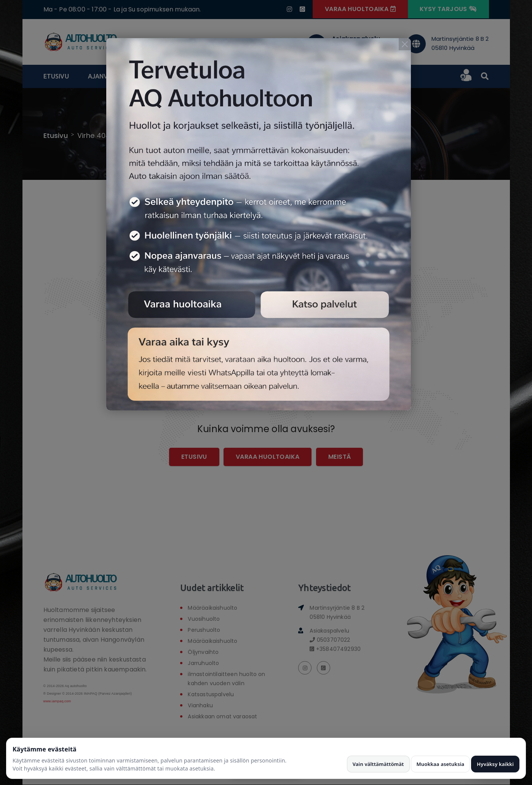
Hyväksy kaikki (495, 764)
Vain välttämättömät (378, 764)
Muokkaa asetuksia (441, 764)
